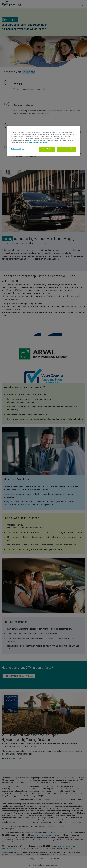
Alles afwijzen (47, 149)
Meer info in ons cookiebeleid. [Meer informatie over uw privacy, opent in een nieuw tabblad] (38, 142)
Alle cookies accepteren (67, 149)
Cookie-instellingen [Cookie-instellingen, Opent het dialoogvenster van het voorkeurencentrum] (17, 149)
